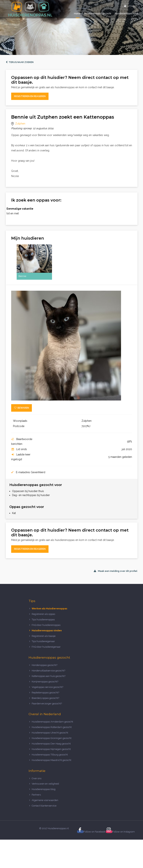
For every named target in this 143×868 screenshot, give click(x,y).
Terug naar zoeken (20, 62)
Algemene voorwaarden (45, 800)
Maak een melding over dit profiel (116, 571)
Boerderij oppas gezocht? (45, 698)
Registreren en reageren (30, 96)
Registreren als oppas (43, 614)
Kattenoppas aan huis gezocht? (49, 676)
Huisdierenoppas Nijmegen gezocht (51, 749)
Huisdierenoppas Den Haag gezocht (51, 744)
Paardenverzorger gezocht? (47, 704)
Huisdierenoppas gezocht (98, 14)
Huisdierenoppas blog (44, 789)
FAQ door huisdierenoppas (46, 625)
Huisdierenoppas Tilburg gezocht (50, 755)
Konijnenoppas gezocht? (45, 682)
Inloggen (131, 6)
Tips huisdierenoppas (43, 620)
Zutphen (20, 124)
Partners (36, 795)
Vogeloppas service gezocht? (47, 687)
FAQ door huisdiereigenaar (46, 647)
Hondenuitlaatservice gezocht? (48, 671)
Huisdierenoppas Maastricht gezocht (51, 760)
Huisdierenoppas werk (127, 14)
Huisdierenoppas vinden (47, 630)
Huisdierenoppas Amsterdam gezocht (52, 722)
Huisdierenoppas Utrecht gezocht (50, 733)
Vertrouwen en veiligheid (45, 784)
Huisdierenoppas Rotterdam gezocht (52, 727)
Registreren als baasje (44, 636)
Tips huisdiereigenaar (43, 641)
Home (77, 14)
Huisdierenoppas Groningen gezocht (52, 738)
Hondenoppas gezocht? (44, 665)
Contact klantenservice (44, 806)
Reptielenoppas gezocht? (45, 693)
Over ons (37, 778)
